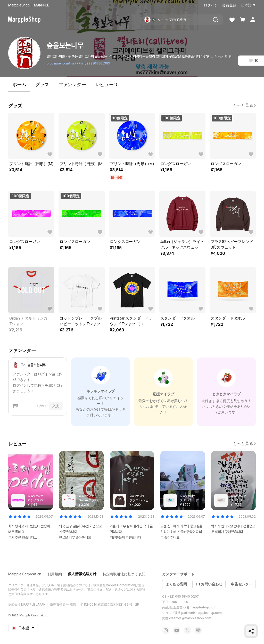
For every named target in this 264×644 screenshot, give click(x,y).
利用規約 (55, 574)
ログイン (211, 5)
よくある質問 (176, 584)
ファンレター (72, 84)
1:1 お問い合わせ (209, 584)
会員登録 (229, 5)
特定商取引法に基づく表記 (124, 574)
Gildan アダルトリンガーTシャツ (30, 321)
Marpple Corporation (25, 574)
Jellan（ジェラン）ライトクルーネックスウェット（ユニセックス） (182, 245)
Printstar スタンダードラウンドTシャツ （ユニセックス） (131, 321)
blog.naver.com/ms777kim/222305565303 (78, 63)
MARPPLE (42, 5)
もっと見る (223, 56)
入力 (56, 406)
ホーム (19, 87)
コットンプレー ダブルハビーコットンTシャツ (81, 321)
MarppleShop (19, 5)
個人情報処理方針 (82, 574)
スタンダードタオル (178, 318)
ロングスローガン (176, 164)
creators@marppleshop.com (190, 618)
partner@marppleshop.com (201, 613)
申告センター (242, 584)
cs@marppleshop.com (200, 607)
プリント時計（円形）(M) (31, 164)
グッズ (42, 84)
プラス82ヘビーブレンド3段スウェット (232, 244)
